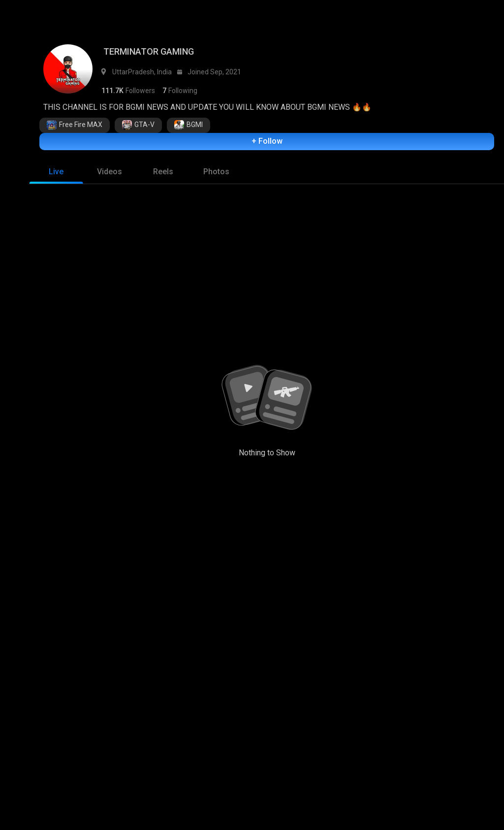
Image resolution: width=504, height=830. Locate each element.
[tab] (56, 174)
